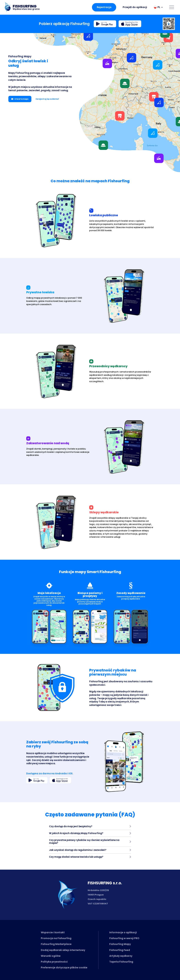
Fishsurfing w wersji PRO (124, 938)
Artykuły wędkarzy (121, 956)
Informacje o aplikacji (123, 932)
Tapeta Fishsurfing (121, 962)
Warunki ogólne (51, 956)
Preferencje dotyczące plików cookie (64, 968)
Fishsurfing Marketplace (56, 944)
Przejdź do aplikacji (135, 7)
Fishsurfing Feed (120, 950)
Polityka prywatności (54, 962)
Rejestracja (104, 7)
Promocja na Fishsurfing (56, 938)
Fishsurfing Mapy (120, 944)
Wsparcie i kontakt (53, 932)
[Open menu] (172, 7)
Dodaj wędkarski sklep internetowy (63, 950)
